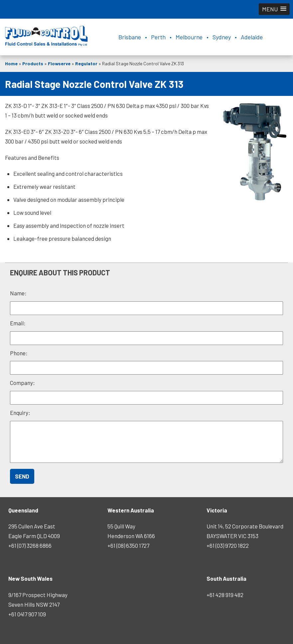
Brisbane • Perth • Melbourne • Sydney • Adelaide (191, 37)
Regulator (86, 63)
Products (33, 63)
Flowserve (59, 63)
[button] (274, 9)
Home (11, 63)
